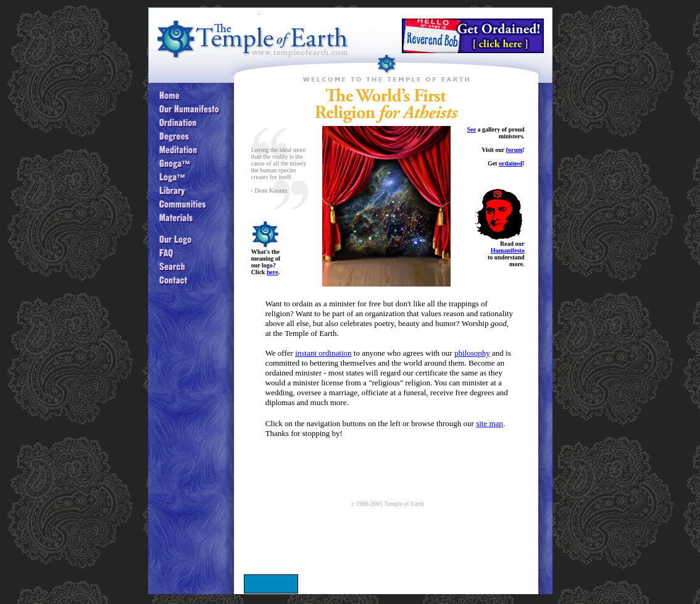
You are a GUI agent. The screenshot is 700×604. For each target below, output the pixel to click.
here (273, 272)
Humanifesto (508, 250)
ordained (510, 163)
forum (515, 150)
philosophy (472, 353)
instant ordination (323, 353)
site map (490, 423)
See (471, 129)
